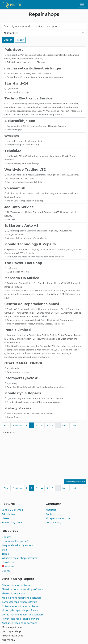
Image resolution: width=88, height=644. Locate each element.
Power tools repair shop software (20, 619)
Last (74, 425)
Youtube (9, 566)
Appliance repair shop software (19, 623)
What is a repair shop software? (19, 558)
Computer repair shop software (19, 602)
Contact (50, 514)
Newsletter (8, 562)
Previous (17, 425)
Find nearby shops (12, 522)
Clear (20, 40)
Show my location (75, 482)
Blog (4, 550)
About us (51, 510)
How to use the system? (15, 541)
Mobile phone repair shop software (22, 598)
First (6, 425)
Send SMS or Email (12, 510)
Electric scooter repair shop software (22, 589)
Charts (5, 518)
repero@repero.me (58, 518)
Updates (6, 537)
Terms (5, 554)
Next (65, 425)
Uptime (6, 571)
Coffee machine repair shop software (23, 614)
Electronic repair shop (14, 593)
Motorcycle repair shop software (20, 610)
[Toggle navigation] (82, 5)
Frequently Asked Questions (18, 545)
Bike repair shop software (16, 585)
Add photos (8, 514)
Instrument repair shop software (20, 606)
